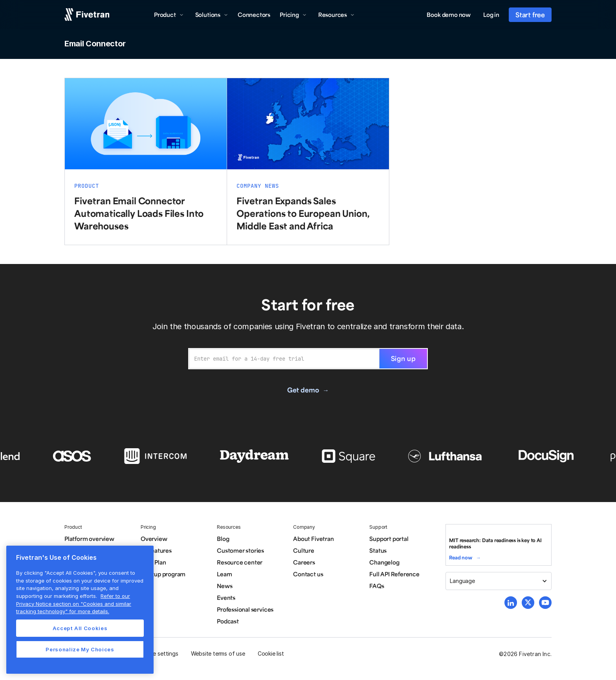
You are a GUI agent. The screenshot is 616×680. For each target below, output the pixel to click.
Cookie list (271, 653)
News (225, 586)
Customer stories (240, 550)
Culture (304, 550)
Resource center (240, 562)
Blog (223, 539)
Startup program (163, 574)
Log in (491, 15)
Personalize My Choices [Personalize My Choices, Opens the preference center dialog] (80, 649)
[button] (169, 15)
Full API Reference (394, 574)
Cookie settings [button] (158, 653)
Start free (530, 15)
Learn (225, 574)
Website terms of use (218, 653)
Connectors (254, 15)
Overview (154, 539)
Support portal (389, 539)
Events (226, 598)
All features (156, 550)
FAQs (377, 586)
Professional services (245, 609)
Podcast (228, 621)
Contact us (308, 574)
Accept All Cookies (80, 628)
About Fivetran (313, 539)
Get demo (303, 390)
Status (378, 550)
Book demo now (449, 15)
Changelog (384, 562)
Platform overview (89, 539)
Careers (304, 562)
